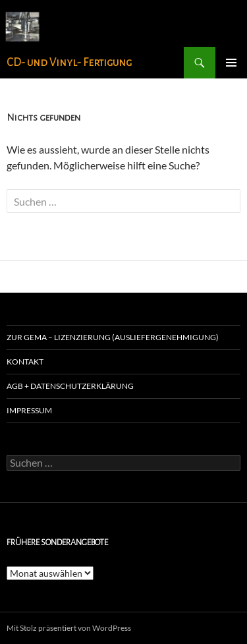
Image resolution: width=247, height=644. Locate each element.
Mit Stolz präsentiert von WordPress (69, 628)
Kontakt (25, 362)
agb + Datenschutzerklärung (70, 386)
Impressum (29, 410)
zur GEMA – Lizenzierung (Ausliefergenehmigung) (113, 337)
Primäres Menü (231, 63)
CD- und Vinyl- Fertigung (69, 62)
